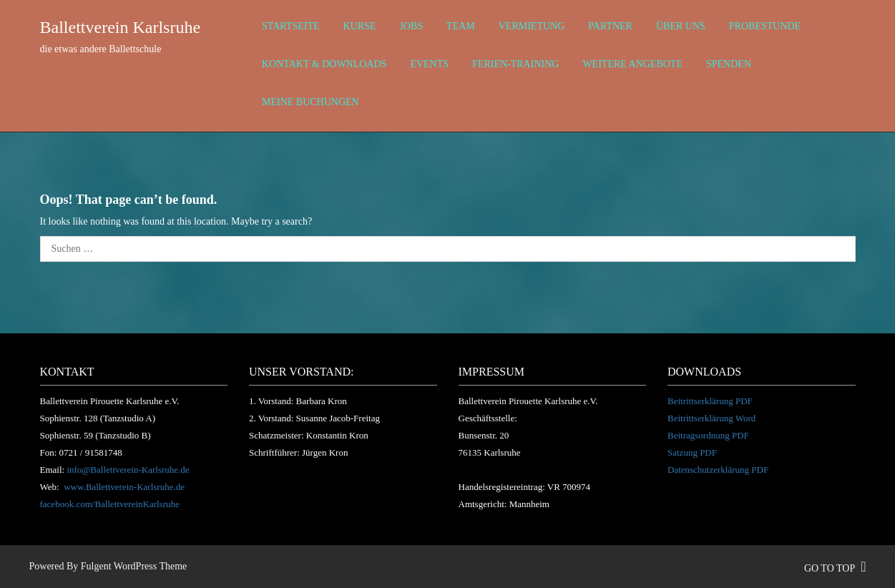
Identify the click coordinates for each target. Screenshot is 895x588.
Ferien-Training (515, 64)
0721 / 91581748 (91, 452)
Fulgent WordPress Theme (134, 566)
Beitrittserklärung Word (711, 418)
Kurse (359, 26)
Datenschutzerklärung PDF (718, 470)
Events (429, 64)
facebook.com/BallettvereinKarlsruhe (110, 504)
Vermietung (532, 26)
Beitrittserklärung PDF (710, 401)
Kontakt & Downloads (324, 64)
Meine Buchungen (310, 102)
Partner (610, 26)
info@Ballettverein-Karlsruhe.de (128, 470)
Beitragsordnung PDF (708, 435)
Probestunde (765, 26)
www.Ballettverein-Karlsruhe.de (124, 487)
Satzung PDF (692, 452)
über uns (681, 26)
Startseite (290, 26)
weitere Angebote (632, 64)
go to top (835, 568)
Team (461, 26)
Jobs (411, 26)
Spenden (729, 64)
